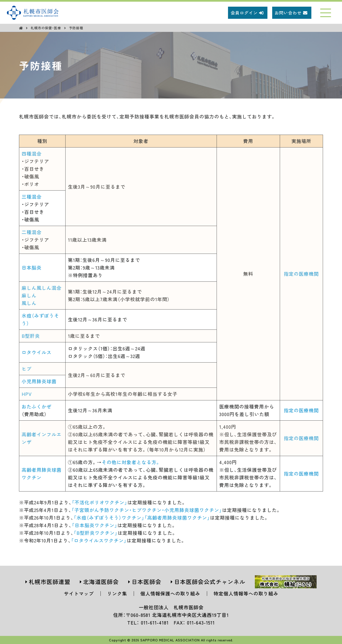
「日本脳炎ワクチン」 (95, 525)
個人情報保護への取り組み (170, 593)
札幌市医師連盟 (50, 582)
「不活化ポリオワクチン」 (100, 502)
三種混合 (32, 197)
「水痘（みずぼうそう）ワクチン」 (109, 518)
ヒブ (27, 369)
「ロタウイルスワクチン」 (99, 540)
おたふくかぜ (37, 406)
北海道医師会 (101, 582)
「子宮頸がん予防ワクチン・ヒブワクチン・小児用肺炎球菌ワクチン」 (147, 510)
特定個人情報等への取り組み (246, 593)
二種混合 (32, 232)
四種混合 (32, 154)
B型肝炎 (31, 336)
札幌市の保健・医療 (46, 28)
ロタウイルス (37, 352)
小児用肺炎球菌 (39, 381)
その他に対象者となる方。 (131, 462)
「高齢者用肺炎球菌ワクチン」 (177, 518)
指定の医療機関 (301, 274)
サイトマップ (79, 593)
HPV (27, 394)
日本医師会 (146, 582)
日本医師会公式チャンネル (210, 582)
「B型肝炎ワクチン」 (96, 533)
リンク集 (117, 593)
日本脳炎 (32, 268)
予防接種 (76, 28)
